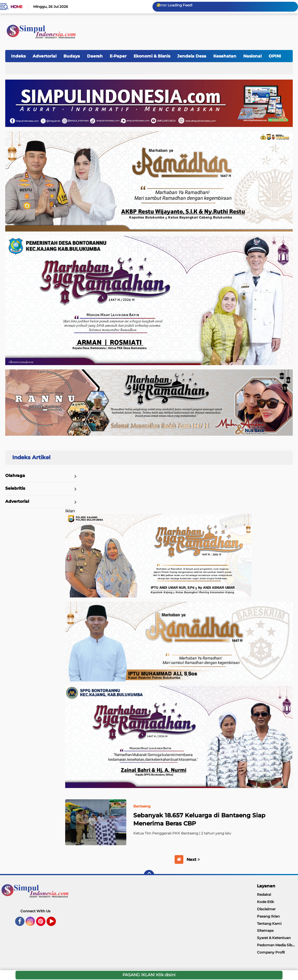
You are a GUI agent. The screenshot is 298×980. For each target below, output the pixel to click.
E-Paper (118, 56)
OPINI (275, 56)
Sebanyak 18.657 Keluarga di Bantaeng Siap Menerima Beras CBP (199, 819)
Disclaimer (266, 909)
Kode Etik (266, 902)
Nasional (252, 56)
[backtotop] (149, 875)
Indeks (18, 56)
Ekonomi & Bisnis (152, 56)
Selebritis (15, 488)
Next (193, 859)
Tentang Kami (269, 924)
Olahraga (15, 475)
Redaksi (264, 894)
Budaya (72, 56)
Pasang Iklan (268, 916)
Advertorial (45, 56)
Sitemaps (265, 930)
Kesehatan (225, 56)
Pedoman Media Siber (276, 945)
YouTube (55, 924)
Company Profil (271, 952)
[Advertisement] (186, 29)
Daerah (95, 56)
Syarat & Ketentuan (274, 938)
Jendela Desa (192, 56)
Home (16, 7)
